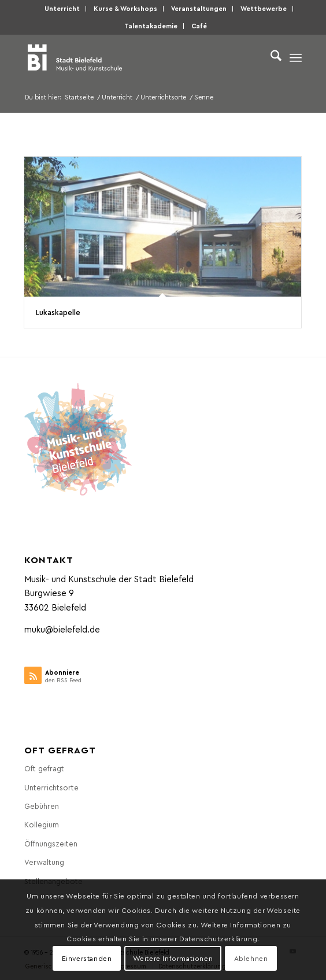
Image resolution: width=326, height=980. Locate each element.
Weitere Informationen (173, 958)
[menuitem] (62, 9)
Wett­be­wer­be (264, 8)
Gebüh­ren (42, 806)
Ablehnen (251, 958)
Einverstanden (87, 958)
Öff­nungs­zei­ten (51, 843)
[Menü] (296, 57)
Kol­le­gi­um (42, 824)
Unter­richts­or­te (51, 787)
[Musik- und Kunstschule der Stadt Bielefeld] (135, 57)
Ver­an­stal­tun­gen (199, 8)
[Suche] (270, 57)
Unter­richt (62, 8)
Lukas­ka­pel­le (58, 312)
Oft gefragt (44, 768)
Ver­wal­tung (44, 862)
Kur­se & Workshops (125, 8)
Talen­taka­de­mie (151, 26)
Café (199, 26)
